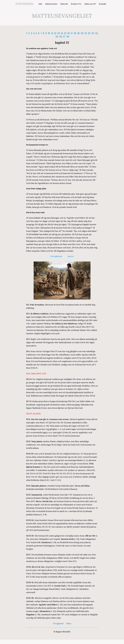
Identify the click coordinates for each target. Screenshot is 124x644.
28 (68, 37)
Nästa (71, 257)
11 (52, 33)
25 (57, 37)
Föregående (56, 257)
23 (93, 33)
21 (86, 33)
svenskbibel (25, 4)
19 (78, 33)
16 (69, 33)
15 (65, 33)
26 (60, 37)
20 (82, 33)
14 (62, 33)
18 (75, 33)
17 (72, 33)
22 (89, 33)
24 (96, 33)
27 (64, 37)
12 (55, 33)
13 (59, 33)
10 (49, 33)
